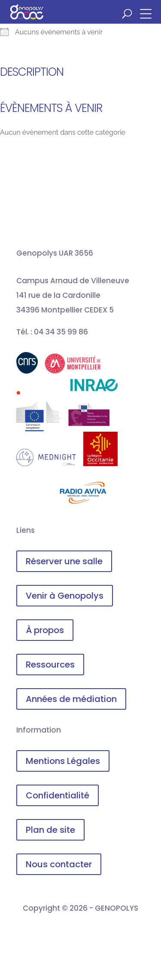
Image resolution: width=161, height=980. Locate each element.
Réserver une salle (64, 561)
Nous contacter (59, 864)
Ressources (50, 665)
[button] (148, 13)
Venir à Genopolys (65, 596)
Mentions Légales (63, 761)
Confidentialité (58, 795)
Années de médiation (71, 699)
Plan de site (50, 830)
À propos (45, 630)
